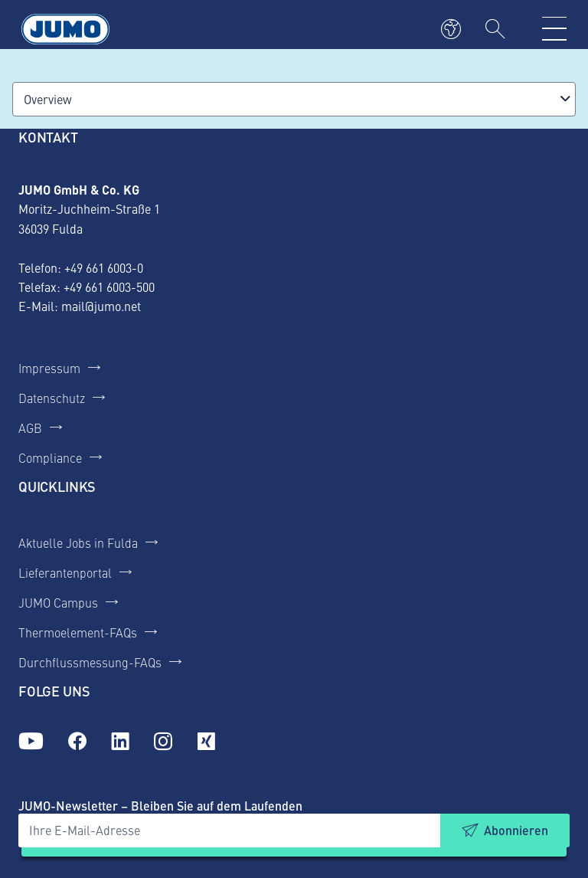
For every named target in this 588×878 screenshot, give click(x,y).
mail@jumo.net (101, 306)
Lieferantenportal (65, 572)
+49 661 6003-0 (104, 267)
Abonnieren (516, 830)
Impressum (49, 368)
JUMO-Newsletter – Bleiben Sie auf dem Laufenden (160, 806)
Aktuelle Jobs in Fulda (78, 542)
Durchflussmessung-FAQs (90, 662)
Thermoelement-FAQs (78, 632)
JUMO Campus (58, 602)
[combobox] (294, 99)
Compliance (50, 457)
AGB (30, 428)
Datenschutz (52, 398)
